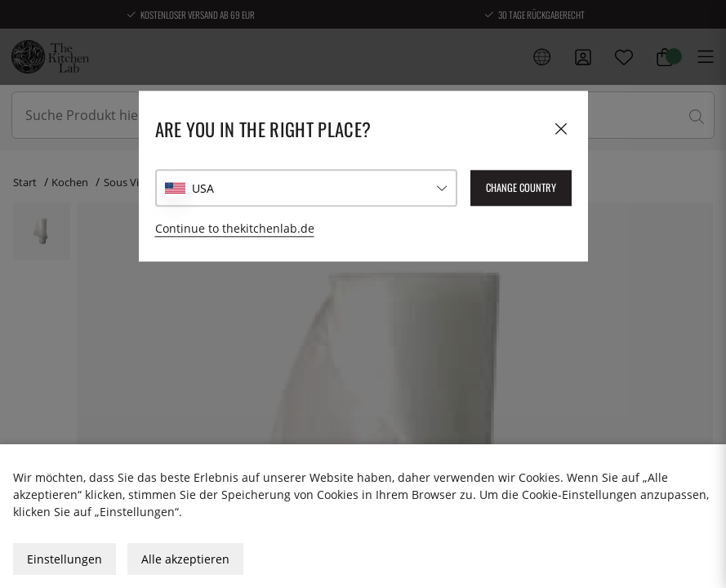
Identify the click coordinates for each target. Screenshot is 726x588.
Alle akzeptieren (185, 559)
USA (203, 188)
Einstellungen (65, 559)
